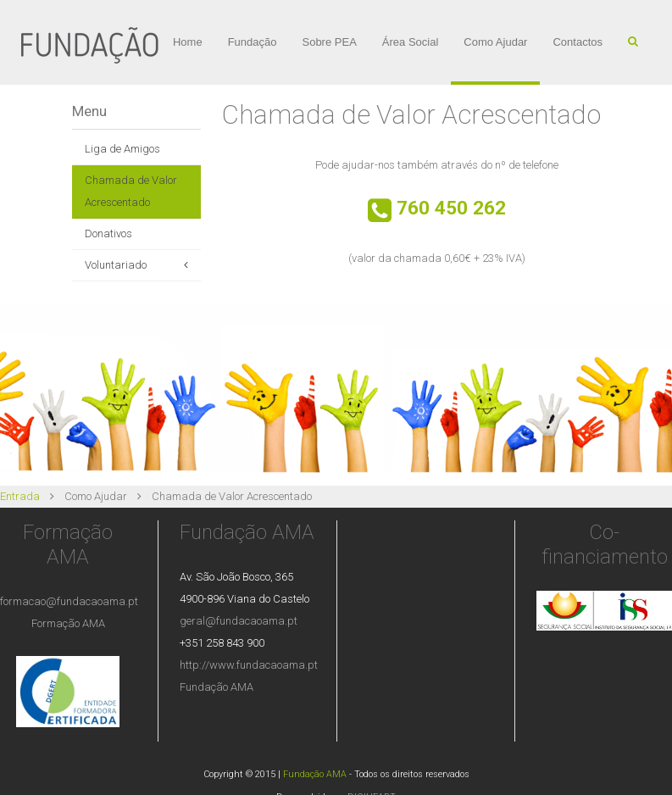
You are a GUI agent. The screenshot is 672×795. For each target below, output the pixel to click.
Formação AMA (68, 623)
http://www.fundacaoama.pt (249, 665)
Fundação (253, 42)
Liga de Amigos (122, 149)
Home (188, 42)
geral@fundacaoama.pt (239, 621)
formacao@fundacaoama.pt (69, 601)
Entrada (20, 496)
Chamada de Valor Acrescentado (131, 191)
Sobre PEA (329, 42)
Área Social (410, 42)
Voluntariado (116, 265)
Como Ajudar (495, 42)
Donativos (108, 233)
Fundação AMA (217, 687)
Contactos (578, 42)
